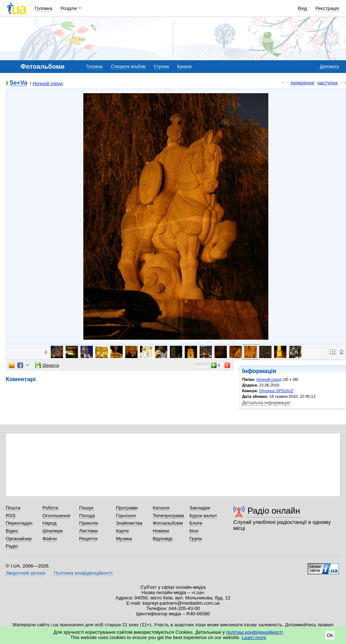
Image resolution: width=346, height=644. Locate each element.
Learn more (254, 637)
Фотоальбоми (168, 523)
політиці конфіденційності (255, 632)
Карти (122, 531)
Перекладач (19, 523)
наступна (327, 83)
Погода (87, 516)
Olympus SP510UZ (276, 391)
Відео (12, 531)
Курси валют (203, 516)
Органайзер (19, 539)
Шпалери (53, 531)
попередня (302, 83)
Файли (50, 539)
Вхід (303, 8)
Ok (330, 635)
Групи (196, 539)
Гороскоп (126, 516)
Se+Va (18, 83)
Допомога (329, 67)
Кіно (194, 531)
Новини (161, 531)
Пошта (13, 508)
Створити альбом (128, 67)
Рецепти (88, 539)
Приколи (88, 523)
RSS (11, 516)
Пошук (86, 508)
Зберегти (47, 365)
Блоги (196, 523)
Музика (124, 539)
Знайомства (129, 523)
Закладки (200, 508)
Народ (50, 523)
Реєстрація (327, 8)
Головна (43, 8)
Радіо (12, 546)
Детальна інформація (266, 403)
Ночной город (48, 83)
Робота (50, 508)
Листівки (88, 531)
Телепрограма (169, 516)
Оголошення (56, 516)
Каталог (161, 508)
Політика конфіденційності (83, 573)
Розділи (69, 8)
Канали (185, 67)
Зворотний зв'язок (26, 573)
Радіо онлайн (274, 511)
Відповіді (163, 539)
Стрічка (161, 67)
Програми (127, 508)
